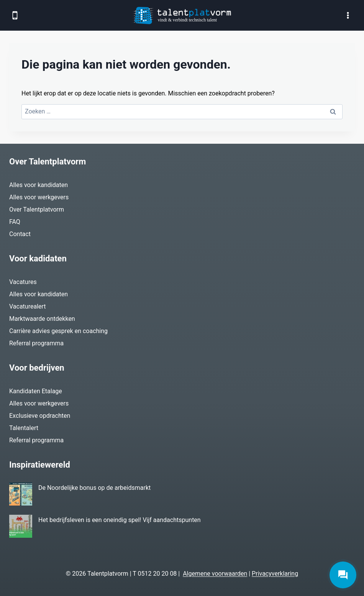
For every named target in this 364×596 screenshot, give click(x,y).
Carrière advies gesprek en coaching (58, 331)
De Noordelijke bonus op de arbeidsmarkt (94, 488)
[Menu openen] (348, 15)
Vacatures (23, 282)
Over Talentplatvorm (37, 209)
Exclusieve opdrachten (40, 416)
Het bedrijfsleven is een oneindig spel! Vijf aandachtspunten (120, 520)
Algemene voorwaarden (215, 574)
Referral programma (36, 343)
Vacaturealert (28, 306)
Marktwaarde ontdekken (42, 319)
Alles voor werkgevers (39, 197)
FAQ (15, 222)
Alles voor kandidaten (39, 185)
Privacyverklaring (275, 574)
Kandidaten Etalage (36, 391)
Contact (20, 234)
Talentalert (24, 428)
